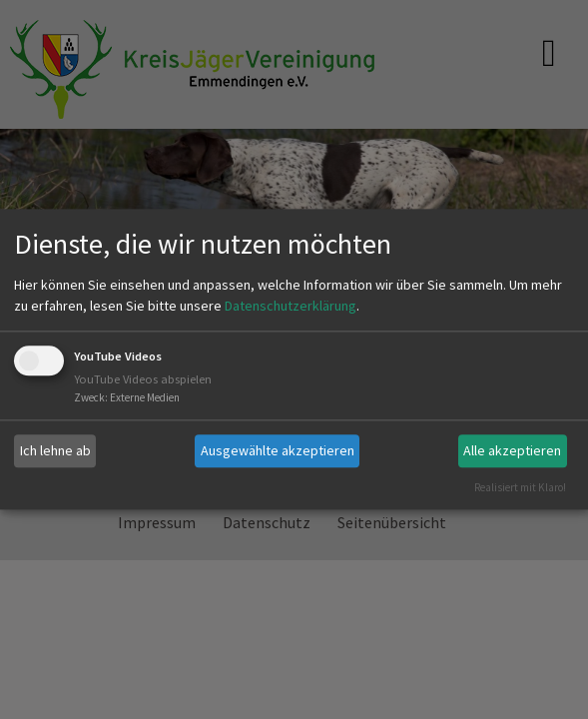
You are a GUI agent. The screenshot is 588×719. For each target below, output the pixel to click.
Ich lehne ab (55, 450)
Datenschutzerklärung (291, 306)
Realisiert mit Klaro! (520, 487)
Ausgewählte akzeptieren (278, 450)
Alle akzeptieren (512, 450)
